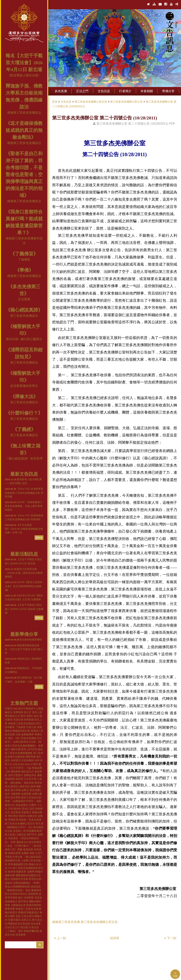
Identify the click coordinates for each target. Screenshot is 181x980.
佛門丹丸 (32, 835)
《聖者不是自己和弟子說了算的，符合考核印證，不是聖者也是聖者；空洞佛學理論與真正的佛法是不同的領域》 (24, 175)
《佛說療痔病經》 (15, 890)
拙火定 (27, 712)
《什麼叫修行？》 (24, 413)
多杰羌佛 (61, 91)
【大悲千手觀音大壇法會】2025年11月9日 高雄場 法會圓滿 (24, 609)
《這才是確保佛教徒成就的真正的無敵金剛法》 (24, 130)
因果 (33, 786)
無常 (21, 931)
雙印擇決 (13, 816)
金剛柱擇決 (30, 775)
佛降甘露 (16, 749)
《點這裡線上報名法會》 (24, 75)
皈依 (28, 890)
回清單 (115, 938)
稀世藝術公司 (12, 716)
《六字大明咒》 (17, 768)
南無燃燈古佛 (12, 860)
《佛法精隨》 (16, 783)
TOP (175, 974)
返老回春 (28, 849)
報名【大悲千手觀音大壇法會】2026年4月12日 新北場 (24, 63)
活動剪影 (16, 794)
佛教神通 (10, 875)
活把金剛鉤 (27, 760)
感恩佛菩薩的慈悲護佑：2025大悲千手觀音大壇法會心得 (24, 649)
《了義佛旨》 (24, 254)
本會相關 (147, 91)
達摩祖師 (18, 712)
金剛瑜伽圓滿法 (22, 883)
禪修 (7, 905)
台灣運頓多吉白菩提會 (17, 924)
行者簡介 (125, 91)
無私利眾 (29, 783)
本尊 (13, 842)
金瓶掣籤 (26, 794)
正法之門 (82, 91)
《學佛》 (24, 270)
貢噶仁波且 (33, 716)
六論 (29, 768)
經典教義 (29, 720)
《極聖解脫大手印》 (16, 827)
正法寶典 (24, 299)
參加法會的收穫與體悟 (23, 640)
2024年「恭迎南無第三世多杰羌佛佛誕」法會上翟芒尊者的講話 (24, 506)
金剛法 (25, 790)
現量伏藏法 (14, 920)
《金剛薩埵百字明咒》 (23, 801)
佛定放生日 (27, 772)
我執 (32, 853)
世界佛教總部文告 (18, 864)
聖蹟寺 (22, 816)
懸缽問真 (31, 757)
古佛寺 (33, 805)
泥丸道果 (36, 924)
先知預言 (13, 838)
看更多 (39, 538)
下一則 (170, 938)
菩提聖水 (26, 812)
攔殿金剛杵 (35, 901)
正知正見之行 (12, 927)
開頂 (23, 716)
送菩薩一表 (19, 831)
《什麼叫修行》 (22, 846)
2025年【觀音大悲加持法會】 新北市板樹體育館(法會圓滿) (24, 586)
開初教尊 (16, 772)
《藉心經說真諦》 (24, 310)
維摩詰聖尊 (14, 853)
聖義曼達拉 (33, 912)
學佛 (7, 801)
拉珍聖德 (16, 812)
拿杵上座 (37, 712)
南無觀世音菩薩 (19, 879)
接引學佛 (16, 790)
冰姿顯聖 (29, 898)
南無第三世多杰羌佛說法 (24, 113)
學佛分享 (168, 91)
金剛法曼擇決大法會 (24, 742)
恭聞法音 (32, 816)
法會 (18, 734)
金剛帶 (31, 872)
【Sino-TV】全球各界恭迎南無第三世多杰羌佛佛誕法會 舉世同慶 (24, 493)
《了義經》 (24, 429)
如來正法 (26, 920)
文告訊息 (104, 91)
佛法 (11, 738)
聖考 (24, 749)
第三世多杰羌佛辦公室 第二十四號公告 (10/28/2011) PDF (134, 124)
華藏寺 (39, 872)
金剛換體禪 (27, 734)
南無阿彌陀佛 (31, 931)
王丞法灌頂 (27, 916)
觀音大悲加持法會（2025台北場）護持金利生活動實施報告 (24, 573)
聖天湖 (39, 824)
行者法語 (34, 927)
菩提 (18, 916)
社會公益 (31, 727)
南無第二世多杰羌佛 (27, 909)
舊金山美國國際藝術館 (17, 887)
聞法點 (24, 927)
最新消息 (25, 786)
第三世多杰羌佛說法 (24, 316)
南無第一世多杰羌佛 (30, 820)
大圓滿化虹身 (18, 905)
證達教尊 (21, 935)
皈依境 (19, 779)
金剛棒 (25, 853)
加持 (37, 760)
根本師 (12, 872)
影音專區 (16, 797)
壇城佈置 (10, 779)
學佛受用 (13, 820)
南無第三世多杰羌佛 (66, 922)
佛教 (40, 775)
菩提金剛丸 (22, 805)
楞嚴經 (22, 912)
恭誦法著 (18, 720)
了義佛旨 (24, 259)
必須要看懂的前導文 (24, 386)
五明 (11, 809)
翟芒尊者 (23, 901)
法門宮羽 (32, 749)
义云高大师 (30, 779)
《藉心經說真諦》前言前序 (24, 458)
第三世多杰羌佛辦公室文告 (20, 824)
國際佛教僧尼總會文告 (28, 875)
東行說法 (37, 920)
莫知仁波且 (28, 809)
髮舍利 (17, 809)
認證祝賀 (36, 887)
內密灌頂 (16, 760)
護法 (7, 879)
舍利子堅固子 (16, 775)
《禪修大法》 (24, 397)
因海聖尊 (33, 894)
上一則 (60, 938)
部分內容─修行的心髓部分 (24, 339)
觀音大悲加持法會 (31, 797)
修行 (21, 898)
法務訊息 (21, 835)
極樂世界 (21, 872)
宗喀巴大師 (11, 709)
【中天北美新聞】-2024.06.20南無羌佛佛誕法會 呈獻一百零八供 (24, 529)
